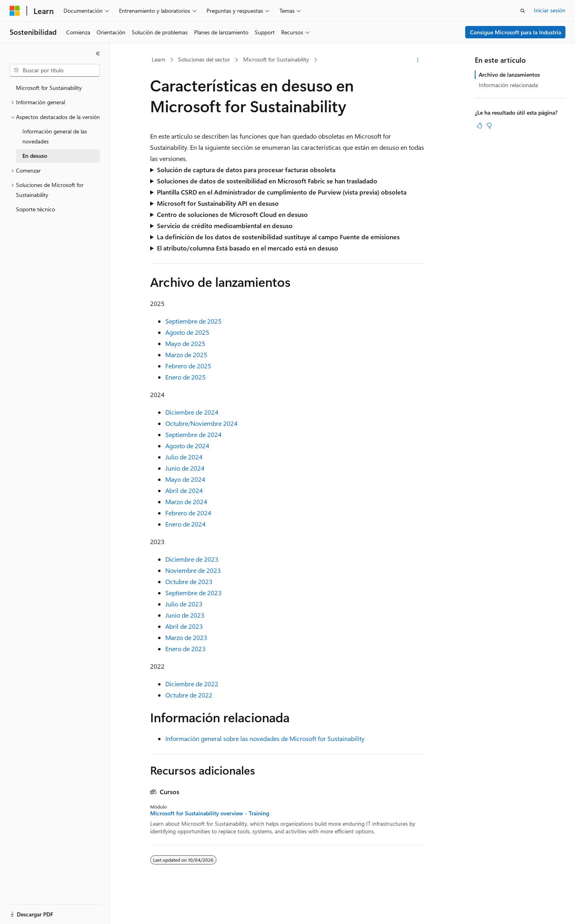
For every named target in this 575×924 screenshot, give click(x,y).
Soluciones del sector (204, 59)
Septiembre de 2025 (193, 321)
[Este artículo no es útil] (489, 125)
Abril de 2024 (184, 490)
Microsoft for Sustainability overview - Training (210, 813)
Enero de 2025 (185, 377)
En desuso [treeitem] (35, 156)
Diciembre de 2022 (192, 684)
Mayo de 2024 (185, 479)
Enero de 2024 (185, 524)
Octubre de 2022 (189, 695)
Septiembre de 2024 (193, 434)
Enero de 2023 (185, 649)
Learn (159, 59)
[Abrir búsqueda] (523, 11)
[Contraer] (98, 54)
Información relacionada (508, 85)
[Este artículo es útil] (480, 125)
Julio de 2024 (184, 457)
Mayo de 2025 (185, 343)
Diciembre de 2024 (192, 412)
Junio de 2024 (185, 468)
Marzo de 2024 (186, 502)
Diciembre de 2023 (192, 559)
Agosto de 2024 (187, 446)
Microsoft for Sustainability (276, 59)
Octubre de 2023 (189, 581)
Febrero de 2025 (188, 366)
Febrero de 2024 (188, 513)
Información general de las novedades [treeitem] (55, 136)
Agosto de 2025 (187, 332)
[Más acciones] (418, 60)
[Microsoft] (15, 11)
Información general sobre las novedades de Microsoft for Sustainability (265, 738)
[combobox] (55, 70)
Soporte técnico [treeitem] (36, 209)
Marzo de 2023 (186, 637)
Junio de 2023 (185, 615)
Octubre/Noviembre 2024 (201, 423)
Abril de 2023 (184, 626)
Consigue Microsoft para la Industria (516, 32)
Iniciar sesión (550, 10)
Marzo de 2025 (186, 355)
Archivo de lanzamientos (509, 75)
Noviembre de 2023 (193, 570)
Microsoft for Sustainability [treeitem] (49, 88)
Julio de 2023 (184, 604)
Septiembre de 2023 (193, 593)
